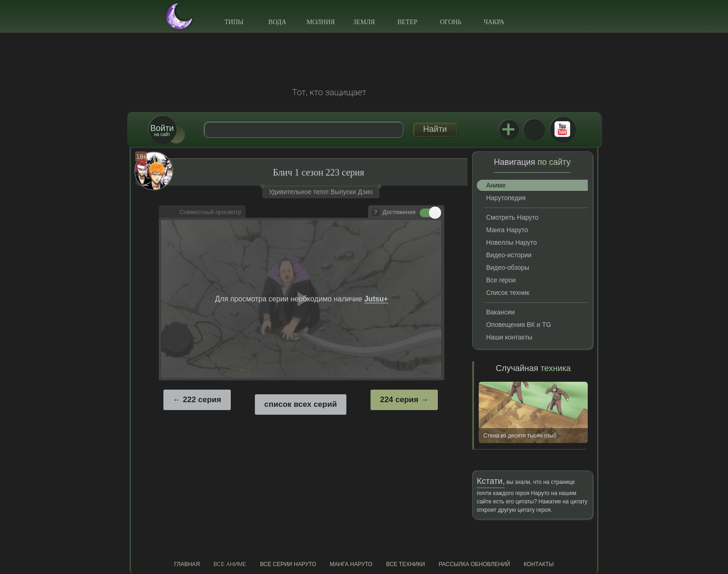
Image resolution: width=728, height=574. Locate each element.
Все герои (501, 280)
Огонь (451, 22)
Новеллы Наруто (511, 242)
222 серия (202, 400)
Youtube (562, 129)
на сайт (162, 130)
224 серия (399, 400)
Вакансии (500, 312)
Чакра (494, 22)
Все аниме (230, 564)
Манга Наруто (507, 230)
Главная (187, 564)
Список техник (508, 293)
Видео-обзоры (508, 267)
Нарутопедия (506, 198)
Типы (234, 22)
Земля (364, 22)
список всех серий (300, 404)
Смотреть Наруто (512, 217)
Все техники (405, 564)
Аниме (496, 185)
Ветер (407, 22)
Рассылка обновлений (474, 564)
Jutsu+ (508, 129)
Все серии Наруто (288, 564)
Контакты (539, 564)
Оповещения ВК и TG (519, 325)
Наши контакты (509, 337)
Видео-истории (509, 255)
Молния (321, 22)
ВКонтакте (533, 129)
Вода (277, 22)
